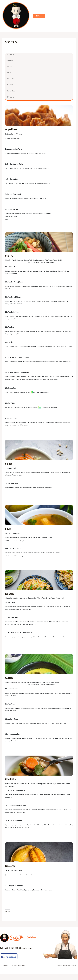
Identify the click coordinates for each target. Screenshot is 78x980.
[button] (45, 19)
